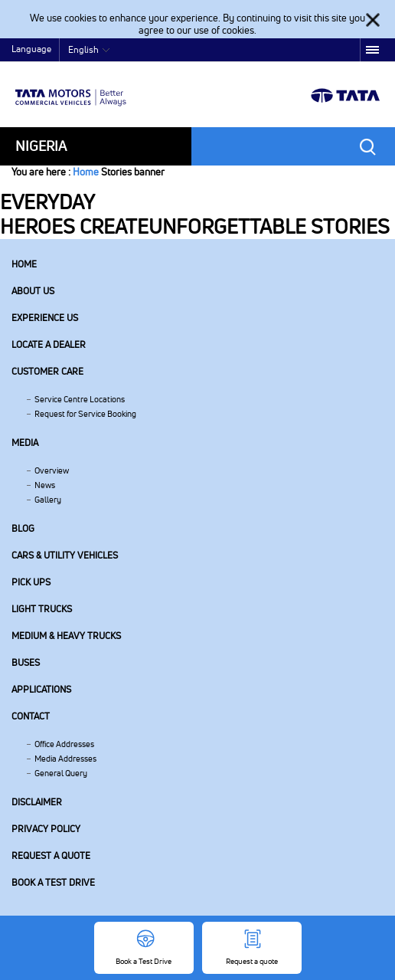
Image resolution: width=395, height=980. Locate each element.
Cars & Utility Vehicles (65, 555)
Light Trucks (42, 609)
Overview (52, 470)
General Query (61, 773)
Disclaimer (37, 802)
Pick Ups (31, 582)
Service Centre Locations (80, 399)
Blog (23, 528)
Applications (41, 689)
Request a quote (51, 855)
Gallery (48, 500)
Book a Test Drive (53, 882)
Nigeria (41, 146)
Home (86, 172)
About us (33, 291)
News (45, 485)
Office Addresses (64, 744)
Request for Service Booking (85, 414)
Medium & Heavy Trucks (66, 636)
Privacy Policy (46, 829)
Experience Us (45, 318)
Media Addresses (65, 759)
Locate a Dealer (49, 344)
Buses (26, 662)
